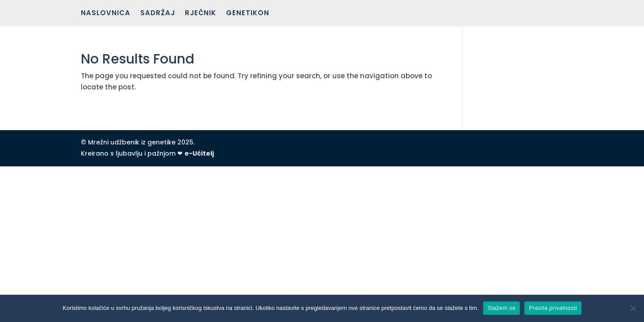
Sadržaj (158, 14)
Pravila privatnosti (553, 308)
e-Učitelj (199, 153)
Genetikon (248, 14)
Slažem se (502, 308)
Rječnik (201, 14)
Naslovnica (106, 14)
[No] (633, 308)
